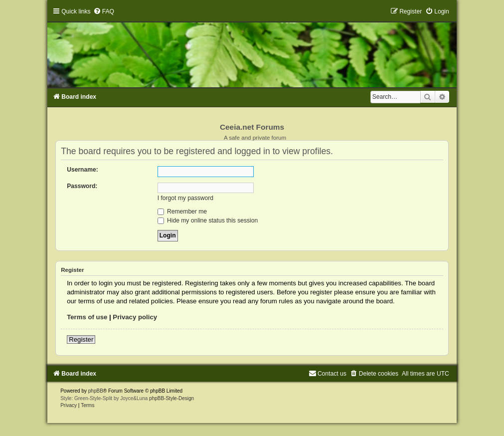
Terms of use (87, 317)
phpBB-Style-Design (171, 398)
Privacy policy (135, 317)
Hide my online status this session (208, 220)
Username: (83, 170)
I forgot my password (185, 198)
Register (81, 339)
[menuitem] (104, 11)
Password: (82, 186)
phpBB (96, 391)
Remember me (182, 212)
